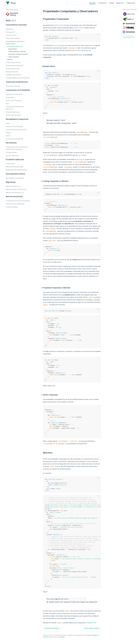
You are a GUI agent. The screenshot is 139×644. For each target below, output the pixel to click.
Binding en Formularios (14, 75)
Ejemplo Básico (13, 49)
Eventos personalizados (14, 100)
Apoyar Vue (120, 3)
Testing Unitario (11, 152)
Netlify (63, 637)
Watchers (10, 59)
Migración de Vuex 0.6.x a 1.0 (15, 192)
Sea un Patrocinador (129, 37)
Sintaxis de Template (13, 38)
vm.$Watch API (91, 623)
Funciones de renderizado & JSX (16, 129)
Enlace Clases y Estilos (13, 62)
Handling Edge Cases (13, 112)
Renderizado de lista (13, 69)
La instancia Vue (11, 35)
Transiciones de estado (13, 115)
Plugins (8, 133)
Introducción (10, 32)
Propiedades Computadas (15, 46)
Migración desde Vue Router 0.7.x (16, 189)
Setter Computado (14, 57)
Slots (8, 103)
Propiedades (10, 97)
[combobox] (76, 3)
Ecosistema (102, 3)
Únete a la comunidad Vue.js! (15, 204)
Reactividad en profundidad (15, 178)
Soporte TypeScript (12, 155)
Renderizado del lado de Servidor (16, 170)
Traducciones (131, 3)
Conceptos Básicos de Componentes (18, 78)
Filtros (8, 136)
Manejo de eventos (12, 72)
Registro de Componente (14, 94)
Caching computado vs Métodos (17, 52)
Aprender (92, 3)
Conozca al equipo (12, 207)
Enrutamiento (11, 164)
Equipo (112, 3)
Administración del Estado (14, 167)
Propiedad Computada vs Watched (18, 54)
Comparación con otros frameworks (18, 201)
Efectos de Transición (13, 86)
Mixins (8, 123)
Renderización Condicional (15, 65)
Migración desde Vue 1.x (13, 186)
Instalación (10, 29)
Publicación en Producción (14, 139)
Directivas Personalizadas (14, 126)
